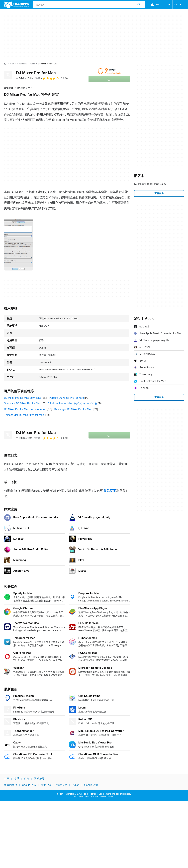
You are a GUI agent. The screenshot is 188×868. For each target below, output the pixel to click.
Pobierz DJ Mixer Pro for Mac (66, 398)
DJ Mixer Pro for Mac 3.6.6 (150, 184)
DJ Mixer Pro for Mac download (23, 398)
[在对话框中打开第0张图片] (18, 245)
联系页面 (110, 491)
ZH (178, 5)
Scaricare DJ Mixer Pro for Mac (22, 403)
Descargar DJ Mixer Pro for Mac (73, 409)
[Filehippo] (16, 5)
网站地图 (39, 779)
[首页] (5, 64)
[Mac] (12, 64)
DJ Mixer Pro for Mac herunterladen (25, 409)
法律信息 (62, 785)
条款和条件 (11, 785)
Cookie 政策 (29, 785)
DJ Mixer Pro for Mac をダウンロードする (72, 403)
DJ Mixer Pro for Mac (36, 73)
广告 (27, 779)
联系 (17, 779)
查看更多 (159, 193)
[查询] (89, 5)
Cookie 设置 (91, 785)
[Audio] (32, 64)
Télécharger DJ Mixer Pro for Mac (24, 415)
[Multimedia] (22, 64)
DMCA (76, 785)
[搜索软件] (139, 5)
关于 (7, 779)
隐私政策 (46, 785)
